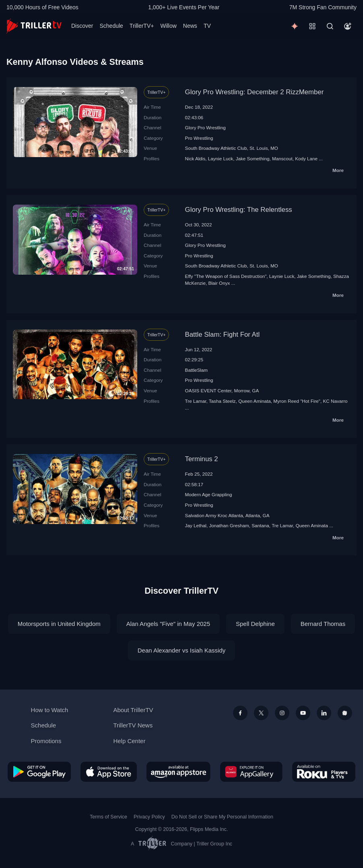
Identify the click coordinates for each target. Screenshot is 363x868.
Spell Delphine (255, 624)
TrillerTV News (133, 725)
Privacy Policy (149, 817)
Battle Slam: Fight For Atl (223, 335)
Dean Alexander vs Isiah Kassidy (181, 650)
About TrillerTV (133, 710)
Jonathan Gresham (229, 525)
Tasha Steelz (222, 401)
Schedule (111, 26)
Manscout (282, 158)
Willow (168, 26)
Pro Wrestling (199, 138)
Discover (82, 26)
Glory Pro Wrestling (205, 127)
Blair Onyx (219, 283)
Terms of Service (108, 817)
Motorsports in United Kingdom (59, 624)
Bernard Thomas (323, 624)
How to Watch (50, 710)
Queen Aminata (255, 401)
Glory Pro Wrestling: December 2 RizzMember (255, 92)
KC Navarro (335, 401)
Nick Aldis (195, 158)
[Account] (348, 26)
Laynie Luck (221, 158)
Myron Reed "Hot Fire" (297, 401)
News (190, 26)
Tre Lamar (196, 401)
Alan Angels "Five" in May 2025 (168, 624)
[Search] (330, 26)
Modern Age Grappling (209, 494)
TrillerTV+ (142, 26)
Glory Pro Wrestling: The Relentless (239, 210)
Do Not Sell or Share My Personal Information (222, 817)
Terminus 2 (202, 459)
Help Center (129, 741)
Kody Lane (306, 158)
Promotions (46, 741)
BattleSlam (197, 370)
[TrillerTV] (34, 26)
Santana (260, 525)
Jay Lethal (196, 525)
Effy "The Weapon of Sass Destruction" (226, 276)
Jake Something (253, 158)
